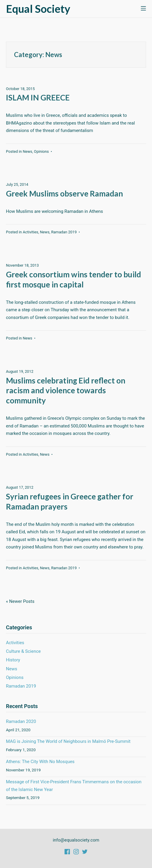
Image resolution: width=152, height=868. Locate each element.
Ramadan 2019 (64, 232)
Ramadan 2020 (21, 721)
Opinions (41, 151)
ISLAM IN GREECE (38, 98)
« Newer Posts (20, 601)
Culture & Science (23, 651)
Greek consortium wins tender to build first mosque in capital (73, 279)
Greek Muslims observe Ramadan (64, 194)
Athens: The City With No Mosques (40, 762)
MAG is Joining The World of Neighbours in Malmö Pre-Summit (68, 741)
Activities (30, 232)
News (27, 151)
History (13, 660)
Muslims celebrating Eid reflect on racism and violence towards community (66, 391)
